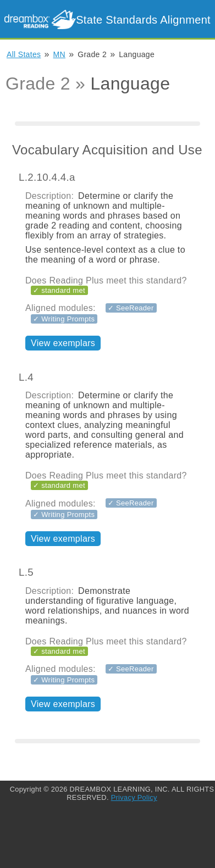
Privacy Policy (134, 797)
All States (24, 54)
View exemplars (63, 343)
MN (59, 54)
